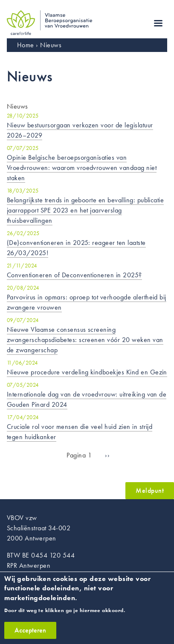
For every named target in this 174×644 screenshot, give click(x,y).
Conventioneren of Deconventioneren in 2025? (74, 275)
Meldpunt (150, 490)
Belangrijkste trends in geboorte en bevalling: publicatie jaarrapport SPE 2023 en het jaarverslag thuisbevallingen (85, 210)
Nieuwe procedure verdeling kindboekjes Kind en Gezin (87, 372)
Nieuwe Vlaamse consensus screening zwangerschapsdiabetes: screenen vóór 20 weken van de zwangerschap (85, 340)
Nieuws (51, 45)
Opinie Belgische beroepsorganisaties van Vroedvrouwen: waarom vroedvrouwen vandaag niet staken (82, 168)
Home (26, 45)
